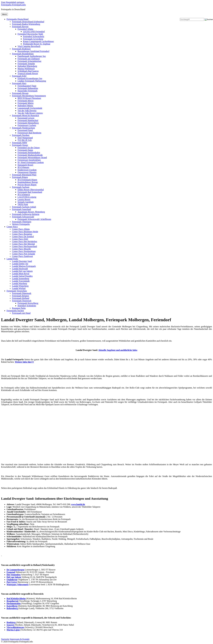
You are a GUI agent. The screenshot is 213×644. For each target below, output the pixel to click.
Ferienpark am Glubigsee (29, 59)
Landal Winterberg (20, 286)
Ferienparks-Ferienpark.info (13, 5)
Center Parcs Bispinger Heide (25, 232)
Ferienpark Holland (21, 298)
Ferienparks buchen (15, 311)
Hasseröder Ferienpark (27, 91)
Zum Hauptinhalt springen (13, 2)
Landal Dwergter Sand (22, 261)
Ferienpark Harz (19, 83)
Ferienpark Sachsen (21, 187)
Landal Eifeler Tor (20, 264)
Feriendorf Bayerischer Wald (30, 34)
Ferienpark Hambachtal (28, 120)
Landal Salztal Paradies (22, 276)
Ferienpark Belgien (20, 296)
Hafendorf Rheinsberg (27, 66)
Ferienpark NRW (20, 143)
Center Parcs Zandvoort (22, 256)
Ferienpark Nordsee (21, 135)
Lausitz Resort (24, 199)
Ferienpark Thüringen (22, 222)
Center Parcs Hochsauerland (24, 246)
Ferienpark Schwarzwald (23, 217)
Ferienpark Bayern (20, 27)
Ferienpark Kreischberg (28, 303)
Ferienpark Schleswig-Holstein (26, 214)
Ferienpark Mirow (26, 101)
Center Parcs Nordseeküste (24, 251)
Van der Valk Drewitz (27, 111)
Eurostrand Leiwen (26, 118)
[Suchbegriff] (192, 19)
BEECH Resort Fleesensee (29, 98)
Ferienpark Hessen (20, 93)
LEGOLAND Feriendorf (34, 31)
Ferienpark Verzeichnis (17, 291)
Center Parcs (12, 227)
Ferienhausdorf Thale (27, 86)
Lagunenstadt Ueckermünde (30, 108)
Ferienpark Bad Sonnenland (30, 192)
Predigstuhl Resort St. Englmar (37, 44)
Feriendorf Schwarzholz (34, 36)
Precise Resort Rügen (27, 185)
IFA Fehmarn (23, 167)
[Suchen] (209, 19)
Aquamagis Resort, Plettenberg (31, 212)
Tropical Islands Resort (28, 73)
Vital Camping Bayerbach (29, 46)
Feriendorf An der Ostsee (29, 148)
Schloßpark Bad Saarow (28, 71)
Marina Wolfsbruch (26, 69)
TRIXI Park (23, 204)
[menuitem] (106, 122)
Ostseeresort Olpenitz (27, 172)
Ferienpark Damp (25, 150)
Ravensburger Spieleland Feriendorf (33, 51)
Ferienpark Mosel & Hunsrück (25, 115)
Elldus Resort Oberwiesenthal (31, 190)
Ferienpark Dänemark (22, 293)
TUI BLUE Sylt (25, 140)
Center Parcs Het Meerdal (23, 244)
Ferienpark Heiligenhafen (29, 153)
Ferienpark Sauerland (21, 209)
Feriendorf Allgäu (25, 29)
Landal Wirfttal (19, 288)
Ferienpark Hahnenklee (28, 88)
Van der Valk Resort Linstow (30, 113)
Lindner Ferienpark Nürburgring (32, 81)
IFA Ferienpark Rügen (27, 180)
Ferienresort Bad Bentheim (29, 133)
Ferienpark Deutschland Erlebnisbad (28, 22)
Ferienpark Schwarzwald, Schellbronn (34, 219)
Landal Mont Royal (21, 274)
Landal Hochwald (20, 269)
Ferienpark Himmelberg (28, 123)
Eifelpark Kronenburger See (30, 78)
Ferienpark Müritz (26, 103)
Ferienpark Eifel (19, 76)
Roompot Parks (19, 308)
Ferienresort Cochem (27, 125)
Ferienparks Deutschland (18, 19)
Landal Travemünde (21, 281)
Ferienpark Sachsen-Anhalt (24, 207)
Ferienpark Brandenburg (23, 54)
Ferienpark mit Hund (21, 313)
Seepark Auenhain (26, 202)
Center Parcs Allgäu (21, 229)
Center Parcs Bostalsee (22, 234)
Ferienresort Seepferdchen (29, 160)
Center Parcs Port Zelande (24, 254)
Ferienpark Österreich (22, 301)
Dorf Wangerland (25, 138)
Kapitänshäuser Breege (28, 182)
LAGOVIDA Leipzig (27, 197)
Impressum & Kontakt (20, 639)
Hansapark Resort (25, 165)
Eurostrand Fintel (25, 130)
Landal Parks (12, 259)
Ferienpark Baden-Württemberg (26, 24)
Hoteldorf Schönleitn (27, 306)
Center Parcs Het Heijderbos (25, 241)
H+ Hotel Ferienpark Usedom (31, 162)
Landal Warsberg (20, 283)
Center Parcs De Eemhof (23, 237)
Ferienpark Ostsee (20, 145)
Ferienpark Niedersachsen (24, 128)
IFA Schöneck (24, 195)
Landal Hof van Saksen (22, 271)
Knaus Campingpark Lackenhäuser (38, 41)
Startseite (5, 639)
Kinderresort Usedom (27, 170)
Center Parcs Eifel (20, 239)
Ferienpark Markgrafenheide (30, 155)
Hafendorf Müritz (25, 106)
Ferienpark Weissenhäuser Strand (32, 157)
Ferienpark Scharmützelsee (29, 61)
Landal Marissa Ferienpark (24, 266)
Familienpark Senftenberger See (32, 56)
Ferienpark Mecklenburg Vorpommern (29, 96)
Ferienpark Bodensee (21, 49)
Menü (4, 14)
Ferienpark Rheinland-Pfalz (24, 175)
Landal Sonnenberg (21, 278)
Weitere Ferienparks (21, 224)
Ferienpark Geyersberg (33, 39)
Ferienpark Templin (26, 64)
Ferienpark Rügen (20, 177)
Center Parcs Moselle (21, 249)
